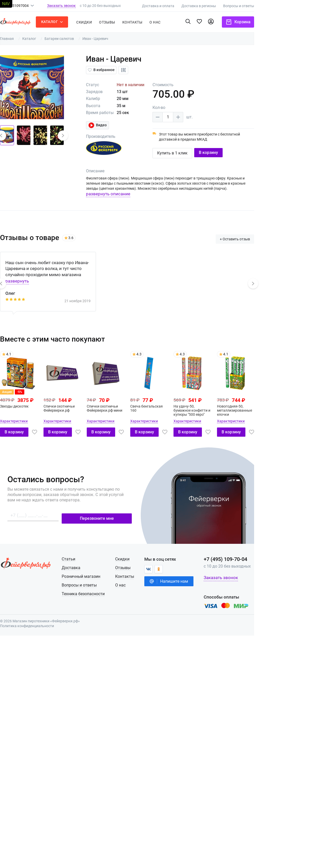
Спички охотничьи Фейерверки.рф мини (139, 406)
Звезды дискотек (46, 404)
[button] (32, 136)
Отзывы (139, 22)
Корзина (278, 22)
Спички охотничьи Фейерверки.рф (92, 406)
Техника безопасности (117, 592)
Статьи (102, 557)
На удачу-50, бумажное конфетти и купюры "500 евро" (229, 408)
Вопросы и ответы (279, 6)
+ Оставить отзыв (275, 237)
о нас (187, 22)
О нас (156, 583)
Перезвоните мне (133, 514)
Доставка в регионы (239, 6)
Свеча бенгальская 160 (182, 406)
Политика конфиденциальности (59, 624)
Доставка (105, 566)
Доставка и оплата (198, 6)
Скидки (116, 22)
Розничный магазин (115, 574)
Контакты (164, 22)
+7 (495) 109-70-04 (265, 557)
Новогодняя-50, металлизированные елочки (273, 408)
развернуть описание (140, 194)
